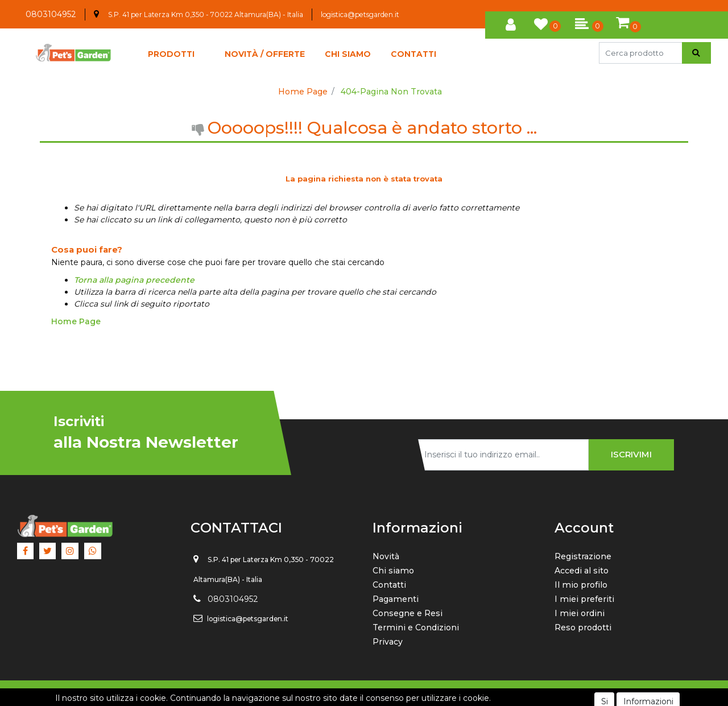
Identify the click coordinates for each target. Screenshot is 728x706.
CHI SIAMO (348, 54)
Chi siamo (393, 571)
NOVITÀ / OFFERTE (265, 54)
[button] (511, 23)
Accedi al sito (582, 571)
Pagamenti (396, 599)
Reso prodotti (583, 627)
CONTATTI (413, 54)
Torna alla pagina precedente (134, 280)
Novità (386, 556)
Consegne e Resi (408, 613)
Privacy (388, 642)
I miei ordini (580, 613)
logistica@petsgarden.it (360, 15)
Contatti (389, 585)
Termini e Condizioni (416, 627)
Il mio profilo (581, 585)
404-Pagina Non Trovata (391, 92)
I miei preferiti (584, 599)
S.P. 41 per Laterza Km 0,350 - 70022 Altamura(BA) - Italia (206, 15)
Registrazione (583, 556)
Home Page (303, 92)
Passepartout (390, 693)
